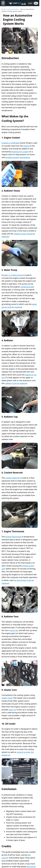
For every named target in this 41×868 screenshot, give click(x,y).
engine (26, 146)
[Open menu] (3, 3)
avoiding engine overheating (18, 157)
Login (30, 3)
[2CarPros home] (16, 3)
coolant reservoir (12, 478)
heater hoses (7, 698)
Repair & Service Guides (10, 9)
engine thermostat (13, 537)
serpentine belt (27, 287)
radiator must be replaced (16, 383)
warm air (12, 710)
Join (36, 3)
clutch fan (14, 630)
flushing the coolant (20, 152)
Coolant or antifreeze (11, 143)
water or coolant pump (13, 275)
